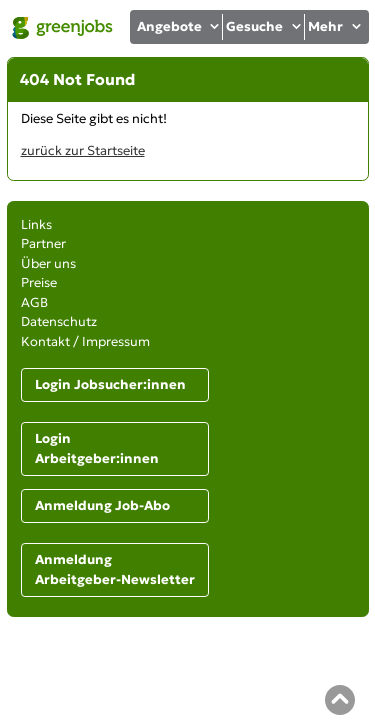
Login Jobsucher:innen (110, 384)
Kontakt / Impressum (85, 341)
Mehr (335, 26)
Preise (39, 282)
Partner (43, 243)
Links (36, 224)
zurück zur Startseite (83, 150)
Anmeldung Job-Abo (102, 505)
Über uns (48, 263)
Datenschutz (59, 321)
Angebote (179, 26)
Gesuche (264, 26)
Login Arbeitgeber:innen (97, 448)
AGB (34, 302)
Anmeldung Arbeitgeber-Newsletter (115, 569)
